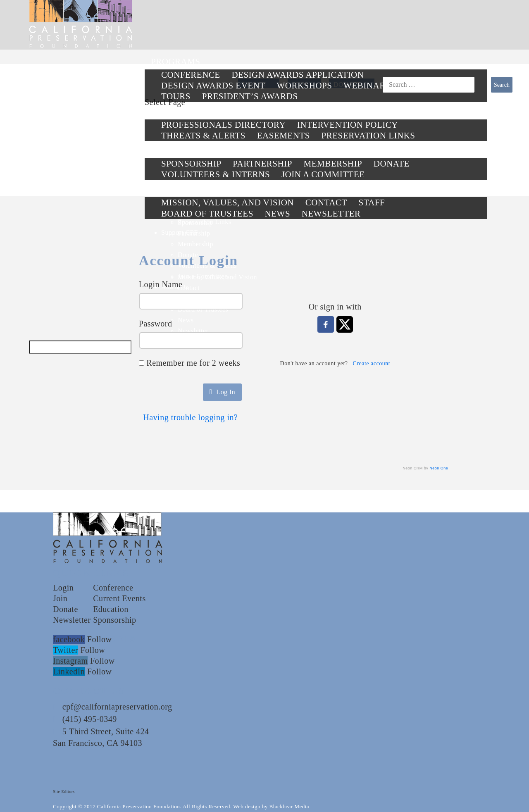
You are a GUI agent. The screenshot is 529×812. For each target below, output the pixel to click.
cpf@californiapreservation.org (117, 707)
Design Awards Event (213, 86)
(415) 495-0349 (90, 719)
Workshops (304, 86)
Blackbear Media (289, 806)
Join (60, 598)
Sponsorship (114, 620)
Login (63, 588)
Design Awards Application (298, 75)
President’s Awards (250, 96)
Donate (66, 609)
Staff (372, 202)
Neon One (439, 468)
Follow (100, 639)
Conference (191, 75)
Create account (372, 363)
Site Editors (64, 792)
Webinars (367, 86)
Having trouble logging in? (190, 417)
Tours (176, 96)
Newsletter (72, 620)
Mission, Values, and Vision (228, 202)
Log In (222, 392)
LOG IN (254, 85)
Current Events (119, 598)
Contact (326, 202)
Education (111, 609)
